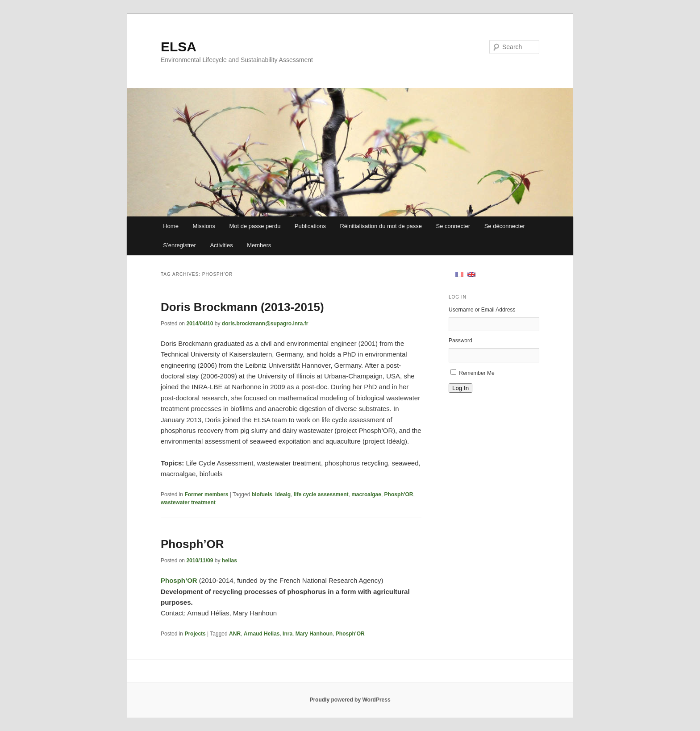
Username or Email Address (482, 310)
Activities (221, 245)
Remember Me (477, 373)
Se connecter (453, 226)
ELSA (179, 47)
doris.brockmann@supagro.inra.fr (265, 324)
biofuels (262, 494)
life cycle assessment (321, 494)
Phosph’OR (192, 544)
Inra (287, 634)
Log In (460, 388)
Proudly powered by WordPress (350, 700)
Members (259, 245)
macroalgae (366, 494)
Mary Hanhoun (314, 634)
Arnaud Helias (262, 634)
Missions (204, 226)
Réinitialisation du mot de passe (381, 226)
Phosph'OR (399, 494)
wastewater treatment (188, 503)
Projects (195, 634)
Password (460, 341)
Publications (310, 226)
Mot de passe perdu (255, 226)
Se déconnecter (505, 226)
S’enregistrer (179, 245)
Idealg (283, 494)
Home (171, 226)
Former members (206, 494)
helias (229, 561)
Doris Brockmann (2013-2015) (242, 307)
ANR (235, 634)
